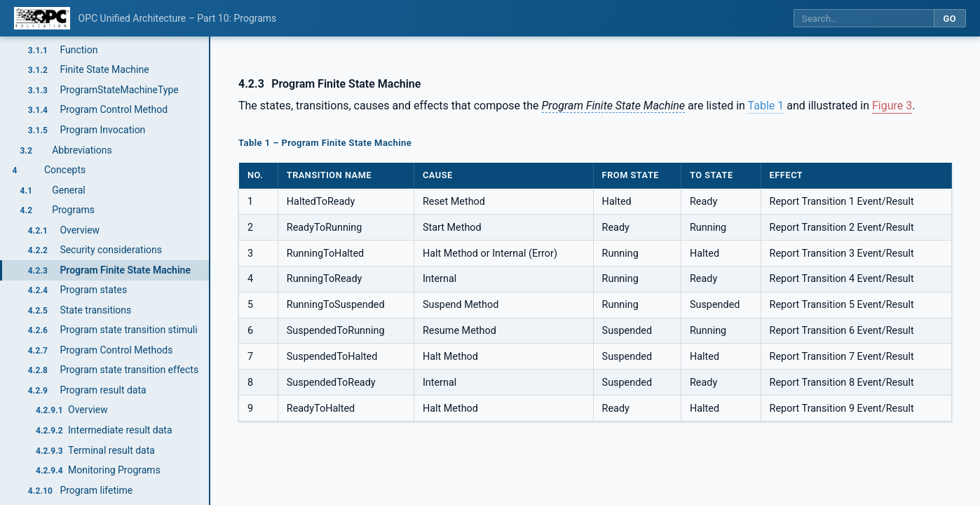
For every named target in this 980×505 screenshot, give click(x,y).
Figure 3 (892, 106)
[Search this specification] (864, 19)
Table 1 (766, 106)
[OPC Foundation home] (42, 18)
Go (950, 19)
